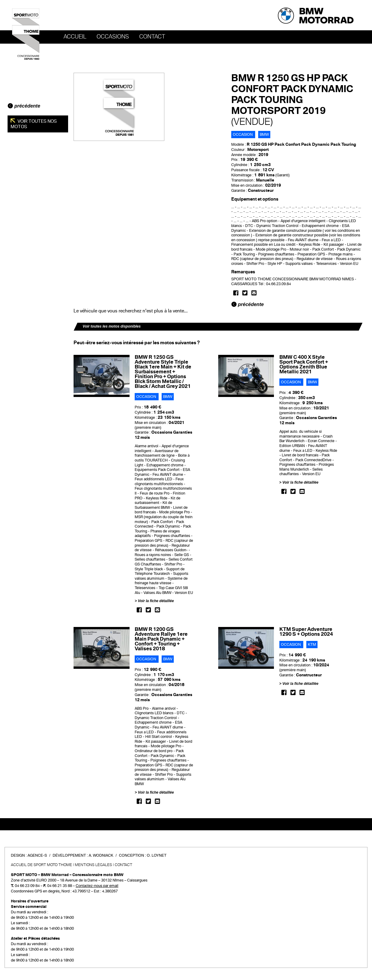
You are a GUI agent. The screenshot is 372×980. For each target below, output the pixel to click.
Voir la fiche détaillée (156, 601)
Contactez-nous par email (97, 886)
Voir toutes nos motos (34, 124)
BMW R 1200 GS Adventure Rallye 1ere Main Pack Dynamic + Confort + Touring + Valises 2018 (161, 639)
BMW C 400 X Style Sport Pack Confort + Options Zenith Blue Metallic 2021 (304, 364)
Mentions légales (93, 865)
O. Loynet (157, 855)
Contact (152, 37)
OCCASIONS (113, 37)
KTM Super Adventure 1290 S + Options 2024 (306, 632)
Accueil (75, 37)
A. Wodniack (101, 855)
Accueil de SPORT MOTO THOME (41, 865)
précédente (24, 106)
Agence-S (37, 855)
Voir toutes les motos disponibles (112, 326)
